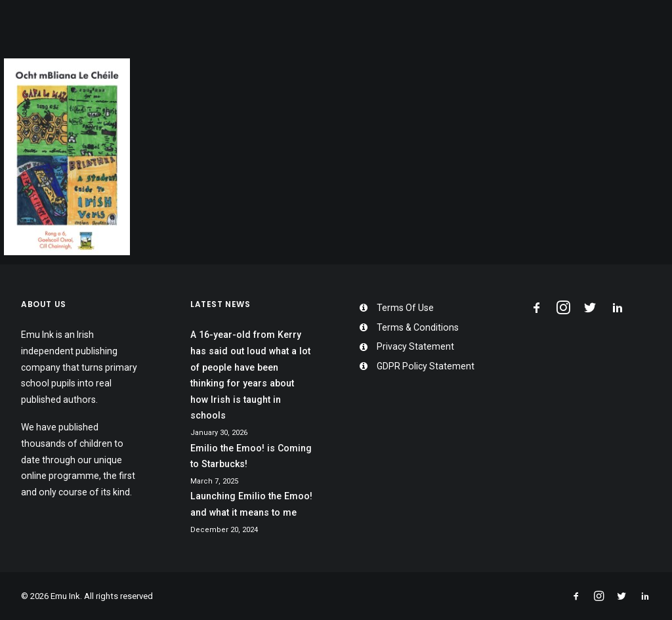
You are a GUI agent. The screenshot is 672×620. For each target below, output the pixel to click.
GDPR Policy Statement (426, 366)
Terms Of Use (405, 308)
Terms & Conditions (418, 327)
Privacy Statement (415, 346)
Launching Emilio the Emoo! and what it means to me (251, 504)
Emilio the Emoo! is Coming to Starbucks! (251, 456)
